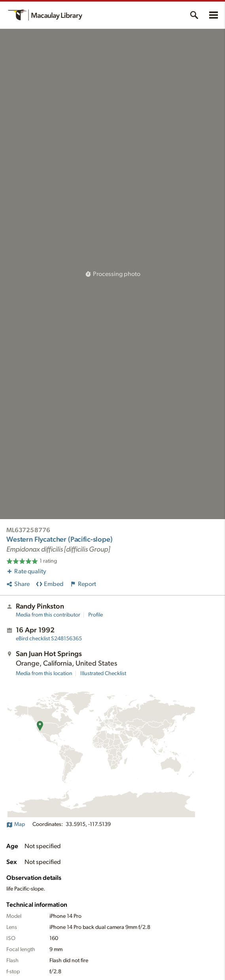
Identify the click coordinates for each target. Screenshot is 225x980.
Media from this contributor (48, 615)
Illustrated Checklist (103, 674)
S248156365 (49, 639)
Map (16, 824)
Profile (95, 615)
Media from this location (44, 674)
